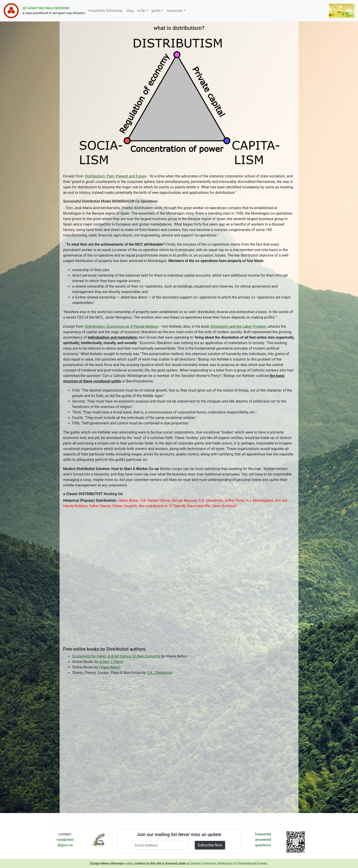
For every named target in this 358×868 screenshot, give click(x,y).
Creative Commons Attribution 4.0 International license (228, 863)
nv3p (141, 11)
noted (129, 863)
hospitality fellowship (105, 11)
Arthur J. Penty (111, 662)
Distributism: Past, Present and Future (116, 176)
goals (156, 11)
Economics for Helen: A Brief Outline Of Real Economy (116, 656)
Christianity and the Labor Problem (238, 326)
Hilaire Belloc (110, 667)
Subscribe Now (210, 845)
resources (175, 11)
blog (130, 11)
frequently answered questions (263, 840)
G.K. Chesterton (160, 673)
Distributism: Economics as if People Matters (122, 326)
